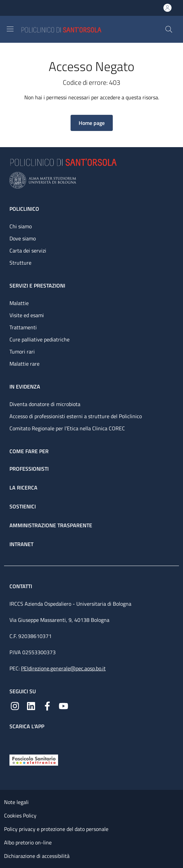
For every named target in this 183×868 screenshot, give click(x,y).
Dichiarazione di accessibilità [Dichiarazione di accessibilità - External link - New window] (37, 856)
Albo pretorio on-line (28, 842)
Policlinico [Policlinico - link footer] (24, 209)
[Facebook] (47, 705)
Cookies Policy (20, 815)
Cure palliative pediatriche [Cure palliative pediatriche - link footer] (40, 339)
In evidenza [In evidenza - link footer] (25, 387)
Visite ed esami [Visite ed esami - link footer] (27, 315)
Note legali (16, 802)
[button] (169, 29)
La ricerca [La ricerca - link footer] (23, 488)
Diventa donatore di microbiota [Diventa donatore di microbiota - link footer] (45, 404)
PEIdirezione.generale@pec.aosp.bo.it (63, 668)
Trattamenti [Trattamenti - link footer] (23, 327)
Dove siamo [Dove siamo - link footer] (23, 238)
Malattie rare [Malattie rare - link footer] (24, 364)
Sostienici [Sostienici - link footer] (23, 506)
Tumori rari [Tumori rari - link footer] (22, 352)
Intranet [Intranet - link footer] (21, 544)
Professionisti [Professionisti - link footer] (29, 469)
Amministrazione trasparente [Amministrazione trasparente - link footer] (51, 525)
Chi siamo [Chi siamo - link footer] (21, 226)
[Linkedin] (31, 705)
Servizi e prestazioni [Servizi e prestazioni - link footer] (37, 286)
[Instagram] (15, 705)
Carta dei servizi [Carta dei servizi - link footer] (28, 251)
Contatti (21, 586)
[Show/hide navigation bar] (10, 29)
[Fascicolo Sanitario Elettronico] (34, 759)
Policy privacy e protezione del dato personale (56, 829)
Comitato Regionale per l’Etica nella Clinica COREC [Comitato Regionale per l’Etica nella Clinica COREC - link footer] (67, 428)
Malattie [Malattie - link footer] (19, 303)
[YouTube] (63, 705)
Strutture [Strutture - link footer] (20, 263)
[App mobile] (15, 740)
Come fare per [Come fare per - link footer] (29, 451)
